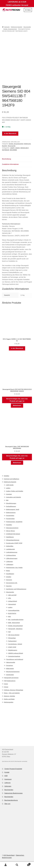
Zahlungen (8, 786)
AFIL (10, 598)
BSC (10, 617)
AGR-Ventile (10, 485)
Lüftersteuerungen (12, 558)
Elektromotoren (11, 513)
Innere (6, 684)
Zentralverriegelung (14, 656)
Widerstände (10, 669)
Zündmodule (10, 675)
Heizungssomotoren (12, 528)
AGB (6, 776)
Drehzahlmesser (11, 506)
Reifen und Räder (9, 699)
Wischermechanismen (13, 672)
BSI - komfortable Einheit (16, 620)
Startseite (7, 27)
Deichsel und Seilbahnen (12, 479)
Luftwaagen (10, 565)
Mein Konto (6, 865)
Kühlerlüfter (10, 546)
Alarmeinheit (12, 604)
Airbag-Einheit (13, 601)
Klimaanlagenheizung (13, 540)
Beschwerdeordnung (11, 800)
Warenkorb (27, 864)
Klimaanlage (12, 638)
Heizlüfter (9, 525)
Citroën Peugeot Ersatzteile (13, 769)
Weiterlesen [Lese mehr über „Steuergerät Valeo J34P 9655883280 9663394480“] (17, 463)
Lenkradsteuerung (12, 552)
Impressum (8, 779)
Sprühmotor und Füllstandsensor (16, 589)
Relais (8, 571)
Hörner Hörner (11, 531)
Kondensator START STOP (14, 543)
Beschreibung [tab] (7, 159)
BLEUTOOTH (12, 613)
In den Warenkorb (10, 134)
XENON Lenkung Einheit (16, 653)
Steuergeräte (27, 27)
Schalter (9, 577)
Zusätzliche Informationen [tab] (10, 164)
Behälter (7, 476)
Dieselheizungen (11, 503)
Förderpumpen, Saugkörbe (14, 522)
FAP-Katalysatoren (10, 681)
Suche (17, 865)
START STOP (12, 647)
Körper (6, 687)
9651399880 (13, 150)
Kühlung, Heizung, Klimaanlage (14, 690)
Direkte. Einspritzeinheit (10, 29)
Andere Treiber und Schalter (15, 491)
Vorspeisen (10, 665)
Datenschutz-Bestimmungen (14, 793)
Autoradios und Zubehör (14, 497)
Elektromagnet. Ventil (13, 510)
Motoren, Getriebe (10, 696)
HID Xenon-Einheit (14, 635)
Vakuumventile (11, 662)
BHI (7, 500)
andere (8, 488)
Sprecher (9, 586)
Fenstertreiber (10, 519)
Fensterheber (10, 516)
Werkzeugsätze (9, 702)
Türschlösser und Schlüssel (15, 659)
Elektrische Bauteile (16, 27)
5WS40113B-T (25, 148)
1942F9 (12, 148)
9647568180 (6, 150)
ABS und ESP (12, 595)
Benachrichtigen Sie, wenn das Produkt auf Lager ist (17, 400)
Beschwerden (9, 790)
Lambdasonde (10, 549)
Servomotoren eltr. (12, 583)
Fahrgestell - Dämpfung (15, 629)
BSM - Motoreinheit (14, 623)
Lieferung (7, 783)
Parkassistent (12, 641)
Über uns (7, 804)
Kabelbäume (10, 537)
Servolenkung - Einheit (15, 644)
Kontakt (7, 772)
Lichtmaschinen (11, 555)
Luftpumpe (9, 562)
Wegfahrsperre (13, 650)
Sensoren (9, 580)
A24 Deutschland (9, 855)
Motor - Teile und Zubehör (12, 693)
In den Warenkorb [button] (17, 348)
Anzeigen (9, 494)
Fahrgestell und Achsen (11, 678)
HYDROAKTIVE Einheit (13, 534)
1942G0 (17, 148)
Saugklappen (10, 574)
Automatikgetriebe (14, 610)
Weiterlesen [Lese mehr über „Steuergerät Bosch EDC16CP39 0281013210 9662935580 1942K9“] (17, 405)
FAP (9, 632)
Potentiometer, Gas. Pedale (14, 568)
